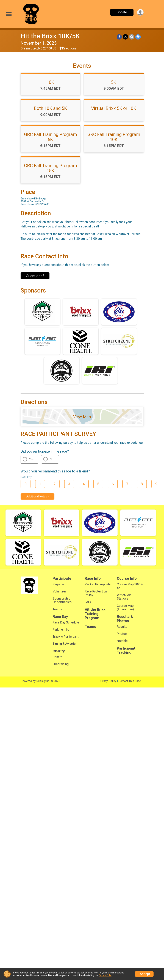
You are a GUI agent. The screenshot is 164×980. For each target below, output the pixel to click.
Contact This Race (130, 681)
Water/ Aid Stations (124, 597)
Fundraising (61, 664)
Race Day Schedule (66, 622)
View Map (82, 417)
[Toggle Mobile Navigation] (9, 14)
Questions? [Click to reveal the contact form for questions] (35, 276)
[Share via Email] (132, 37)
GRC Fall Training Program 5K (50, 137)
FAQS (88, 602)
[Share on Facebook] (119, 37)
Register (59, 584)
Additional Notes (37, 496)
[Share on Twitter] (125, 37)
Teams (57, 609)
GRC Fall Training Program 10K (114, 137)
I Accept (144, 974)
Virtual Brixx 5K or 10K (114, 108)
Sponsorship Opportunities (62, 600)
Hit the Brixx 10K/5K (50, 36)
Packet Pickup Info (98, 584)
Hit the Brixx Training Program (95, 614)
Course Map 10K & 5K (130, 586)
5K (114, 82)
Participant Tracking (126, 651)
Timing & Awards (64, 644)
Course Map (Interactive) (125, 608)
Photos (122, 634)
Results (122, 627)
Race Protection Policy (96, 593)
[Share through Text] (138, 37)
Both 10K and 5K (50, 108)
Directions (69, 48)
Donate (122, 12)
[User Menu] (140, 12)
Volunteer (59, 591)
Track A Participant (66, 637)
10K (50, 82)
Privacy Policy (107, 681)
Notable (122, 641)
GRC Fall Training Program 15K (50, 168)
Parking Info (61, 630)
